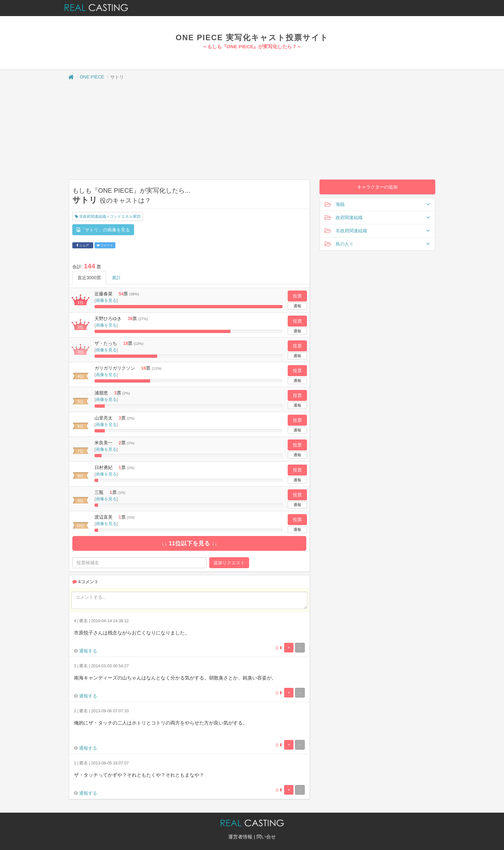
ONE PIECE (92, 77)
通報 (297, 306)
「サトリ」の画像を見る (103, 230)
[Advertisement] (252, 131)
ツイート (105, 245)
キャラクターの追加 (377, 187)
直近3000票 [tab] (89, 278)
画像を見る (106, 300)
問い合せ (266, 837)
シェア (83, 245)
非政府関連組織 (377, 231)
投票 (297, 296)
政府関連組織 (377, 217)
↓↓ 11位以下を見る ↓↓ (189, 543)
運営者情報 (240, 837)
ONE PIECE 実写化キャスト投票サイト (252, 37)
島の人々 (377, 244)
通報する (88, 651)
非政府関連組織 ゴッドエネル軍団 (108, 217)
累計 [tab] (116, 278)
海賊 (377, 204)
